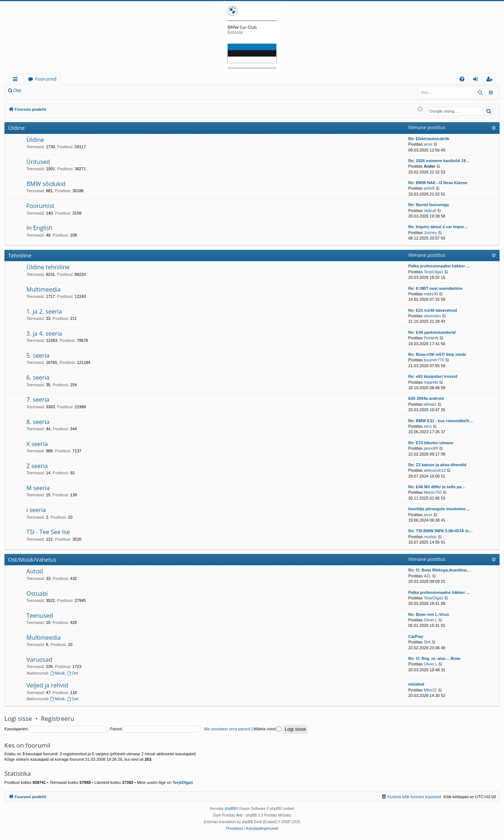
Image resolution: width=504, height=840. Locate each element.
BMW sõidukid (46, 184)
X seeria (37, 444)
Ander (430, 166)
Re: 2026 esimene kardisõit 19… (439, 161)
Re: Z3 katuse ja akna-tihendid (437, 465)
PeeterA (431, 338)
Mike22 (430, 690)
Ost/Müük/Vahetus (32, 559)
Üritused (38, 162)
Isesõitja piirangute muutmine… (439, 509)
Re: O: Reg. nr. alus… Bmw (434, 658)
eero (428, 426)
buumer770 (434, 360)
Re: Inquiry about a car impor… (438, 227)
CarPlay (416, 636)
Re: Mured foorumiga (429, 205)
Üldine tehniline (48, 267)
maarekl (431, 382)
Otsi (17, 91)
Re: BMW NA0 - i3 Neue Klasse (438, 183)
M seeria (38, 488)
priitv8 (429, 188)
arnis (428, 144)
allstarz (430, 404)
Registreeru (73, 91)
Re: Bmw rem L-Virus (429, 614)
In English (39, 228)
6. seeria (38, 377)
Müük (58, 673)
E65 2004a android (426, 398)
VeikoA (430, 211)
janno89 (431, 448)
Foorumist (40, 206)
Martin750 (433, 492)
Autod (35, 571)
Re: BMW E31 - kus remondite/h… (441, 421)
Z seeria (37, 466)
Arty (240, 815)
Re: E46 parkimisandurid (432, 332)
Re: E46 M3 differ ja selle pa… (437, 487)
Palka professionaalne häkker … (439, 266)
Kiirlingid (17, 80)
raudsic (430, 537)
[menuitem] (462, 79)
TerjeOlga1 (433, 272)
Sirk (427, 642)
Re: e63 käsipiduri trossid (433, 376)
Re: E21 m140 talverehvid (433, 310)
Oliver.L (430, 620)
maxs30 (431, 294)
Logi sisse (42, 91)
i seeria (36, 510)
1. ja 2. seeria (44, 311)
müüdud (416, 684)
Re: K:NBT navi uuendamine (435, 288)
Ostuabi (37, 594)
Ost (73, 673)
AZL (427, 576)
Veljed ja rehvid (47, 685)
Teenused (40, 616)
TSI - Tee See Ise (48, 532)
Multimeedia (43, 289)
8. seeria (38, 422)
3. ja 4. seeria (44, 333)
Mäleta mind (267, 729)
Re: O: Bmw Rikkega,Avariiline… (440, 570)
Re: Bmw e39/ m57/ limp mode (437, 354)
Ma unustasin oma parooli (227, 729)
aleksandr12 (435, 470)
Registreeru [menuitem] (491, 80)
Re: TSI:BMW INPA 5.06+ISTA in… (441, 531)
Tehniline (20, 255)
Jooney (430, 233)
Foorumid (46, 79)
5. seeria (38, 355)
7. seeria (38, 399)
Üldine (16, 128)
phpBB (230, 809)
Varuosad (39, 660)
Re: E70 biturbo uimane (431, 443)
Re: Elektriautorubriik (429, 139)
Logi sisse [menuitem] (477, 80)
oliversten (432, 316)
